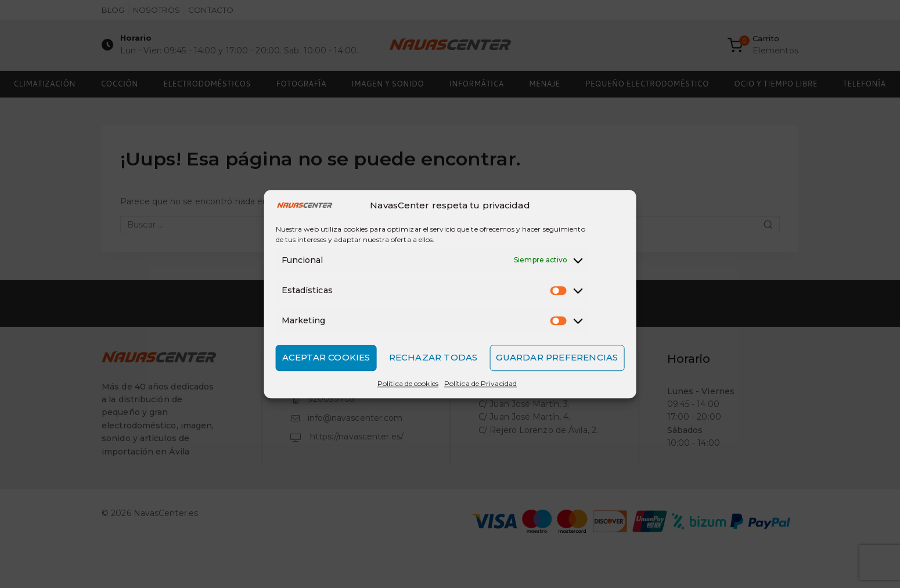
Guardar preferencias (557, 357)
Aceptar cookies (326, 357)
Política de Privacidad (480, 383)
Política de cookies (408, 383)
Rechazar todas (433, 357)
